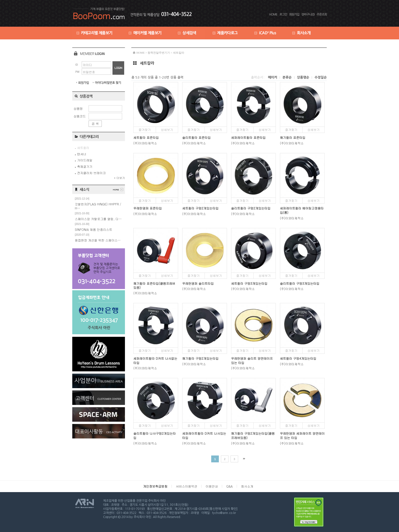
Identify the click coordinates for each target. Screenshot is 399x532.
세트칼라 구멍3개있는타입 (249, 283)
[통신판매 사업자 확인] (223, 509)
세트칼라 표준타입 (146, 137)
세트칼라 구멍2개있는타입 (200, 208)
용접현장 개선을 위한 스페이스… (98, 240)
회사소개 (247, 486)
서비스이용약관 (187, 486)
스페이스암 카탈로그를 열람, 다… (98, 219)
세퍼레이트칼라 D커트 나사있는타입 (204, 435)
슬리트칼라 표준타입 (196, 137)
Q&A (229, 486)
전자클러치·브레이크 (90, 173)
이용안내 (212, 486)
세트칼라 (179, 53)
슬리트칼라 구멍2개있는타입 (251, 208)
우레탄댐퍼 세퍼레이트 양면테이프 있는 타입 (302, 435)
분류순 (288, 77)
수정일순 (321, 77)
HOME (273, 14)
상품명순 (304, 77)
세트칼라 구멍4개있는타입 (298, 358)
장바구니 (308, 14)
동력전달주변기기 (159, 53)
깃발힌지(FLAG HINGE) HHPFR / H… (98, 206)
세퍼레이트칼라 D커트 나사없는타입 (155, 360)
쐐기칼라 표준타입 (293, 137)
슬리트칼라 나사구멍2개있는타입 (155, 435)
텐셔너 (81, 154)
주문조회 (322, 14)
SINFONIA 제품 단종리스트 (94, 229)
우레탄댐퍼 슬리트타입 (198, 283)
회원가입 (294, 14)
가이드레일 (84, 160)
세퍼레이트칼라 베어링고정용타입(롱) (302, 210)
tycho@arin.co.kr (224, 513)
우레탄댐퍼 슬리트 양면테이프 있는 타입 (252, 360)
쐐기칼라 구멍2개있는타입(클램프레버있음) (253, 435)
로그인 (283, 14)
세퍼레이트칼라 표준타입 (248, 137)
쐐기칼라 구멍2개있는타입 (200, 358)
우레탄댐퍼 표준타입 (148, 208)
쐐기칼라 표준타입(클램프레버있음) (154, 285)
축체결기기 (84, 166)
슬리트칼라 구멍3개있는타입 (300, 283)
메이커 (273, 77)
